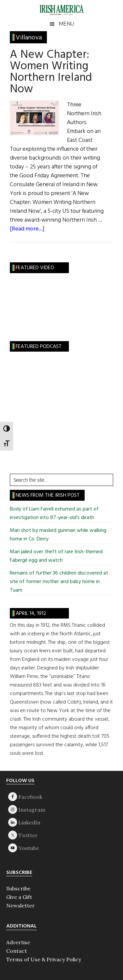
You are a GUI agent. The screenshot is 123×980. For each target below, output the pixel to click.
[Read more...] (27, 229)
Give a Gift (19, 897)
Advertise (18, 942)
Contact (17, 951)
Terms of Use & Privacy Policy (44, 959)
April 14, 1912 (31, 614)
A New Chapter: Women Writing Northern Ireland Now (51, 72)
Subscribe (18, 888)
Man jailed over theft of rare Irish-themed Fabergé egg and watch (56, 556)
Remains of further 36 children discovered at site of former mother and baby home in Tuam (59, 582)
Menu (66, 24)
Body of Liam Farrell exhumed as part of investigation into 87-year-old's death (54, 513)
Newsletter (20, 905)
